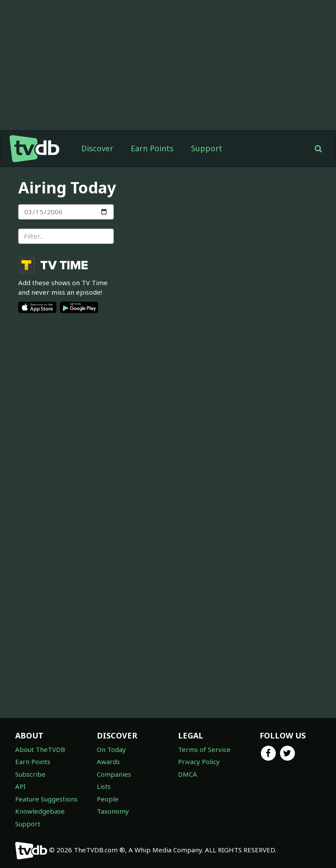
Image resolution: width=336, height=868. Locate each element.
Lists (104, 786)
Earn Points (152, 148)
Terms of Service (204, 749)
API (20, 786)
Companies (114, 774)
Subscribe (30, 774)
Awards (108, 762)
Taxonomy (113, 811)
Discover (97, 148)
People (108, 799)
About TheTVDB (40, 749)
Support (207, 148)
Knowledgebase (40, 811)
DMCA (188, 774)
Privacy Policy (199, 762)
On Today (111, 749)
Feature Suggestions (46, 799)
